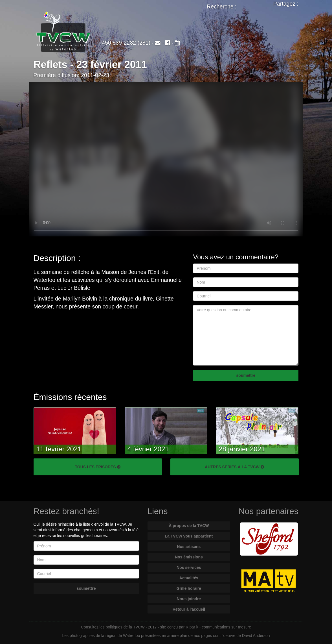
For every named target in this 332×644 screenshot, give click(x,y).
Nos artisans (189, 547)
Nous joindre (189, 599)
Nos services (189, 567)
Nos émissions (189, 557)
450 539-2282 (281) (126, 43)
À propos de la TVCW (189, 526)
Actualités (189, 578)
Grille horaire (189, 588)
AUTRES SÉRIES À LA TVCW (234, 467)
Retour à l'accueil (189, 609)
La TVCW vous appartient (189, 536)
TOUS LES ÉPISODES (97, 467)
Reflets (50, 65)
